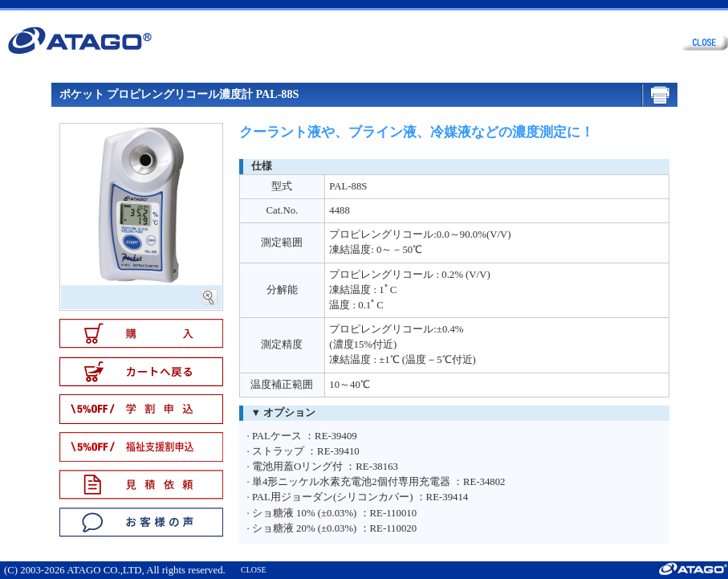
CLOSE (254, 570)
